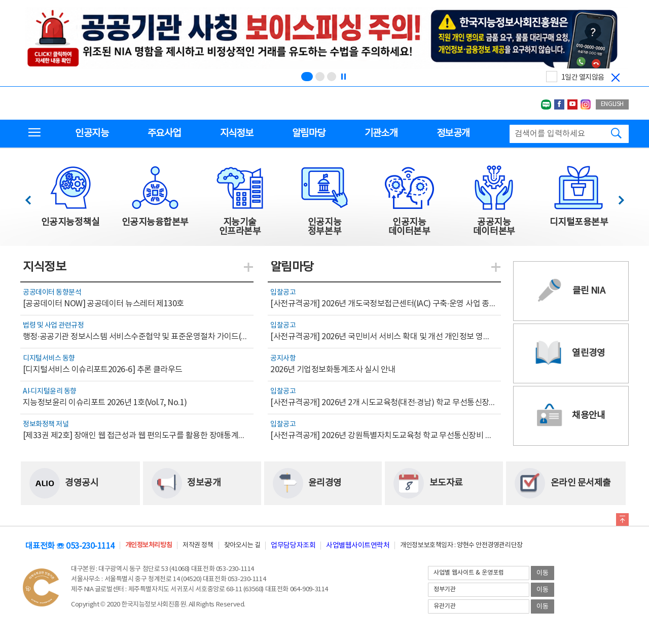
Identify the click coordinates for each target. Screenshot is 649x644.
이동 (543, 573)
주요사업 (164, 133)
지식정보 (237, 133)
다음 (616, 198)
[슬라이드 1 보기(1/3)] (307, 77)
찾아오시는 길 (242, 545)
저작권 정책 (198, 545)
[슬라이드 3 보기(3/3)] (332, 77)
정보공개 (453, 133)
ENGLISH (612, 104)
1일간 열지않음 (583, 78)
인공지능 (92, 133)
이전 (33, 198)
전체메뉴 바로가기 (0, 0)
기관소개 (381, 133)
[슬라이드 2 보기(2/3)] (320, 77)
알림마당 (309, 133)
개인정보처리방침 (149, 545)
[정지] (343, 77)
